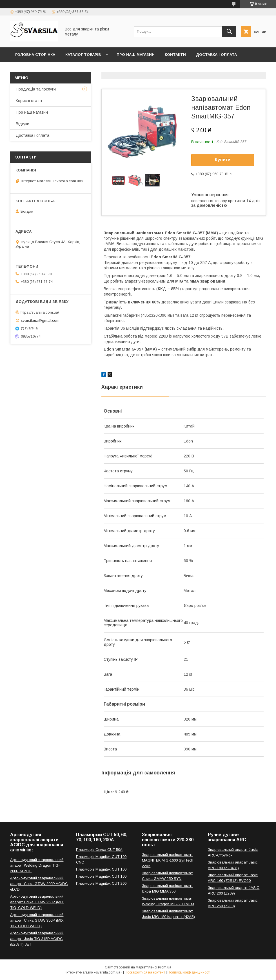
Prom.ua (165, 967)
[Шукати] (229, 32)
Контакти (175, 55)
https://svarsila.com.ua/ (40, 312)
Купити (223, 160)
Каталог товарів (83, 55)
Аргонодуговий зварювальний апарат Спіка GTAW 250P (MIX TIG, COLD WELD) (37, 902)
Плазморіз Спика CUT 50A (99, 850)
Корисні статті (29, 101)
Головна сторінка (35, 55)
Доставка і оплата (216, 55)
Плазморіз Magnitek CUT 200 (101, 883)
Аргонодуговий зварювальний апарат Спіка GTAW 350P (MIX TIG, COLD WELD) (37, 920)
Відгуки (23, 124)
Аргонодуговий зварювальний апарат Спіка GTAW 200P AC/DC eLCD (39, 884)
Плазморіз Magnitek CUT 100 (101, 869)
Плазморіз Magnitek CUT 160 (101, 876)
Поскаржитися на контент (145, 972)
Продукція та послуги (36, 89)
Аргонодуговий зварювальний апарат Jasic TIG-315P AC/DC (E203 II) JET (37, 939)
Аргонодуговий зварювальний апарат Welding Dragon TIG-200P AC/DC (37, 865)
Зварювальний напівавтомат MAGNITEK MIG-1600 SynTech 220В (168, 860)
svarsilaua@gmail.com (40, 320)
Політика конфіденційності (189, 972)
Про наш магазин (136, 55)
